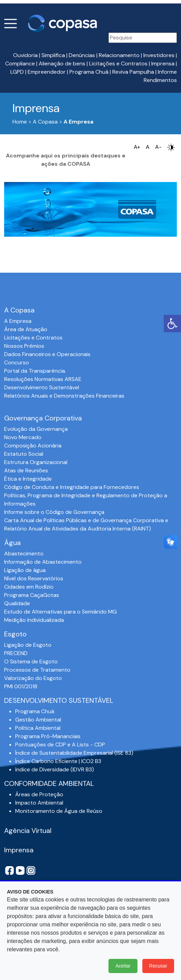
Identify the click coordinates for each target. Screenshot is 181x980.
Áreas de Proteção (39, 794)
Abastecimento (24, 553)
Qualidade (17, 603)
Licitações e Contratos (118, 63)
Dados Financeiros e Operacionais (47, 354)
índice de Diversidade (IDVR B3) (55, 769)
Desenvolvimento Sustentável (42, 387)
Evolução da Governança (36, 429)
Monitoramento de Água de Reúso (59, 811)
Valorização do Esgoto (33, 678)
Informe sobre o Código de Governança (54, 512)
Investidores (159, 55)
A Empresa (18, 321)
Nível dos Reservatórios (34, 578)
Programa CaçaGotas (32, 595)
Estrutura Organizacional (36, 462)
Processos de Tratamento (37, 670)
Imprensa (163, 63)
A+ (137, 147)
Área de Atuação (26, 329)
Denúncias (82, 55)
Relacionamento (119, 55)
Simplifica (53, 55)
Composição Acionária (33, 446)
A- (158, 147)
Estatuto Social (24, 454)
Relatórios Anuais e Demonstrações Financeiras (64, 396)
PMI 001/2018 (21, 686)
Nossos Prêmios (24, 346)
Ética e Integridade (28, 479)
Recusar (158, 966)
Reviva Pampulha (133, 72)
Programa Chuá (89, 72)
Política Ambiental (38, 728)
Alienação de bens (62, 63)
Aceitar (123, 966)
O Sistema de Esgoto (31, 661)
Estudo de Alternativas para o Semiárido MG (60, 612)
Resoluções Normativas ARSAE (43, 379)
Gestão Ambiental (38, 720)
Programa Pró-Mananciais (48, 736)
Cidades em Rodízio (29, 587)
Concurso (17, 362)
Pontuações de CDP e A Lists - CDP (60, 745)
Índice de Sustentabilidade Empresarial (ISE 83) (74, 753)
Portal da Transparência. (35, 371)
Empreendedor (47, 72)
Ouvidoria (25, 55)
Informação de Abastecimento (43, 562)
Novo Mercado (23, 437)
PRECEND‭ (16, 653)
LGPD (17, 72)
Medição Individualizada (34, 620)
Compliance (20, 63)
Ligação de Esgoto (28, 645)
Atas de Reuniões (26, 470)
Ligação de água (25, 570)
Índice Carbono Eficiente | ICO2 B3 (58, 761)
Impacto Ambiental (39, 803)
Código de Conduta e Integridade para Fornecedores (72, 487)
